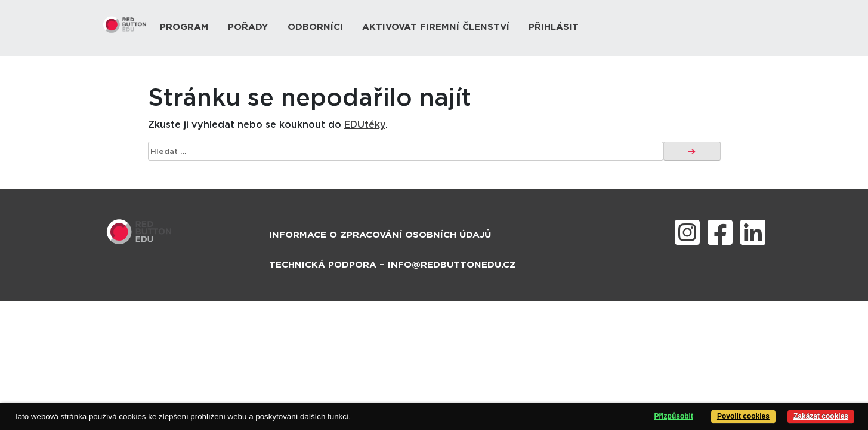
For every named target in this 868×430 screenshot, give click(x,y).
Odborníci (315, 27)
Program (184, 27)
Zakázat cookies (821, 416)
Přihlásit (554, 27)
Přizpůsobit (674, 416)
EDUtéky (365, 125)
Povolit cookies (743, 416)
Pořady (248, 27)
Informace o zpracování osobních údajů (380, 235)
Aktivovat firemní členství (436, 27)
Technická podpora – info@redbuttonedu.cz (393, 265)
